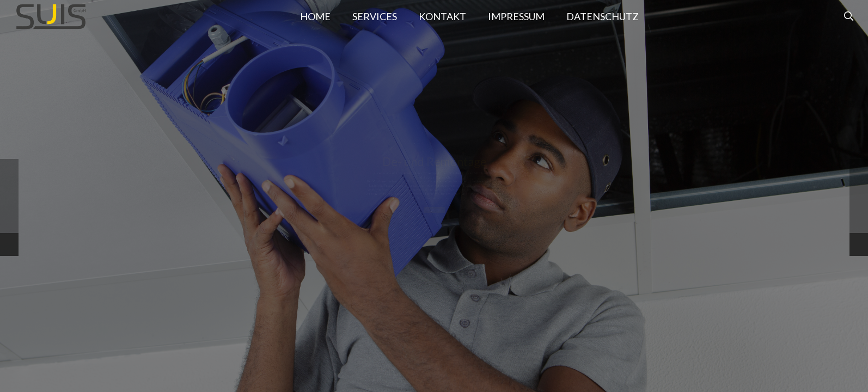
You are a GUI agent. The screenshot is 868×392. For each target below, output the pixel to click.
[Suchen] (849, 16)
